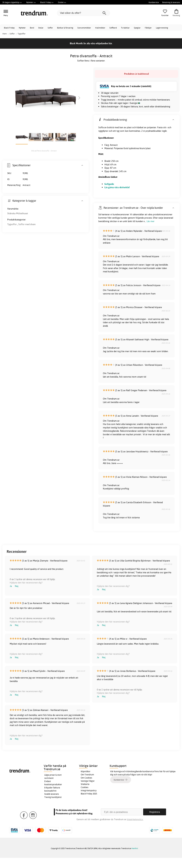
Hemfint (135, 848)
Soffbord (113, 28)
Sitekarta (85, 784)
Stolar (41, 28)
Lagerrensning (162, 28)
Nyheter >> (31, 2)
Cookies (85, 787)
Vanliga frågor (88, 781)
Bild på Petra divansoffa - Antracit (44, 151)
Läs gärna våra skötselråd (117, 187)
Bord (32, 28)
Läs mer (151, 221)
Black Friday (9, 28)
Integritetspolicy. (135, 819)
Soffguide (109, 184)
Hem (5, 34)
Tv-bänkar (125, 28)
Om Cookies (86, 778)
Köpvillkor (86, 771)
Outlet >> (62, 2)
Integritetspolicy (89, 790)
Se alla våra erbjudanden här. (98, 43)
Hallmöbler (100, 28)
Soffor (50, 28)
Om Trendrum (87, 775)
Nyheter (22, 28)
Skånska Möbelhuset (18, 213)
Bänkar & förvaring (65, 28)
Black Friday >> (47, 2)
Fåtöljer (148, 28)
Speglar (137, 28)
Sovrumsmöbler (84, 28)
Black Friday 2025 (89, 794)
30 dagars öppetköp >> (12, 2)
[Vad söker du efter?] (83, 13)
